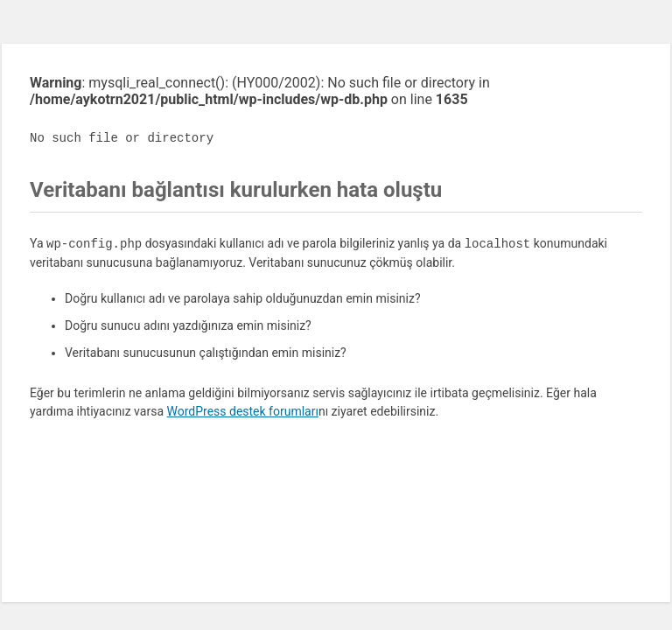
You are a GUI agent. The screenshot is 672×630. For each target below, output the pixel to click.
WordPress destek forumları (242, 411)
